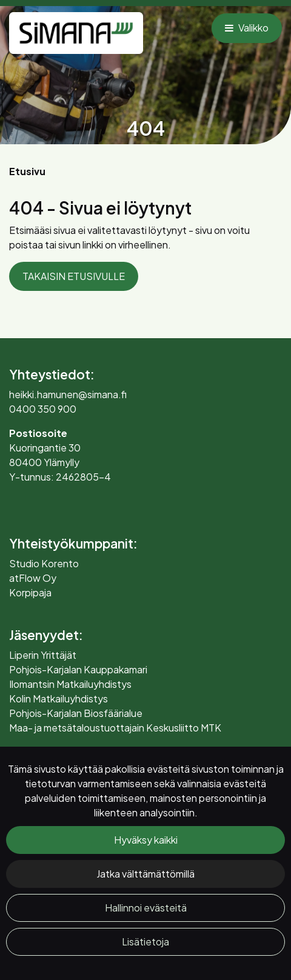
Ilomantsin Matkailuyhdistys (70, 684)
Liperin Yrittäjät (43, 655)
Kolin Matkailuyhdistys (59, 698)
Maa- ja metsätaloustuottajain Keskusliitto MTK (115, 728)
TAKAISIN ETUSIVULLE (74, 276)
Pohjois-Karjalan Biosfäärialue (76, 713)
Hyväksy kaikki (146, 840)
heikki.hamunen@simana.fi (68, 394)
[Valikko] (247, 28)
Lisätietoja (145, 942)
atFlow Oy (33, 578)
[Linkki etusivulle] (76, 33)
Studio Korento (44, 563)
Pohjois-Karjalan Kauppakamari (78, 669)
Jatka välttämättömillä (145, 874)
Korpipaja (30, 592)
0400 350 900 (43, 409)
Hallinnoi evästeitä (146, 908)
